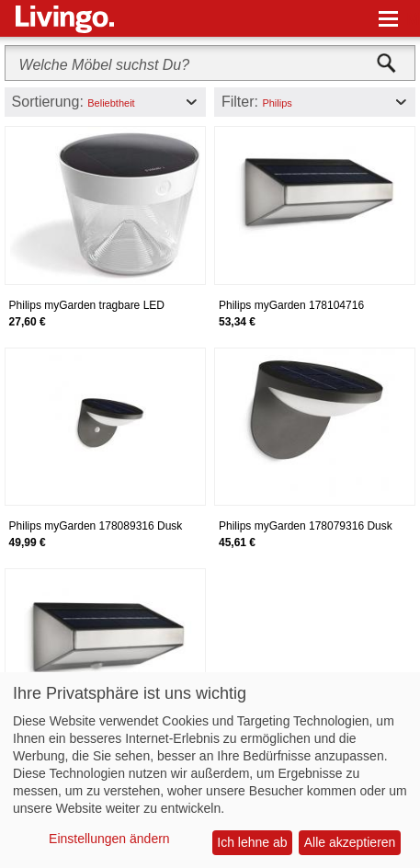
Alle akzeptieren (350, 842)
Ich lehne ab (252, 842)
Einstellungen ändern (109, 839)
